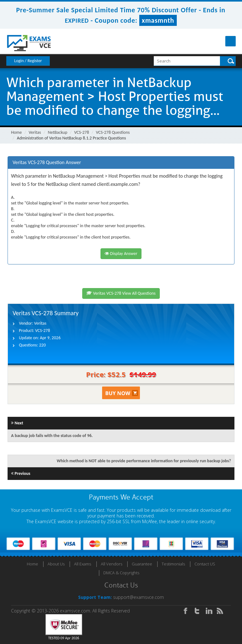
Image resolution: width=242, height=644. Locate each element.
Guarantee (142, 564)
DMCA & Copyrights (121, 573)
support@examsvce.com (138, 597)
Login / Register (28, 61)
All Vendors (112, 564)
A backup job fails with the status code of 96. (52, 436)
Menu (230, 41)
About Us (56, 564)
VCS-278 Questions (113, 132)
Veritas (35, 132)
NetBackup (58, 132)
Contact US (205, 564)
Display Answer (121, 254)
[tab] (121, 163)
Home (16, 132)
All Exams (83, 564)
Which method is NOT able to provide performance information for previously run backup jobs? (144, 461)
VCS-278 (81, 132)
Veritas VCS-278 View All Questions (121, 293)
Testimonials (173, 564)
